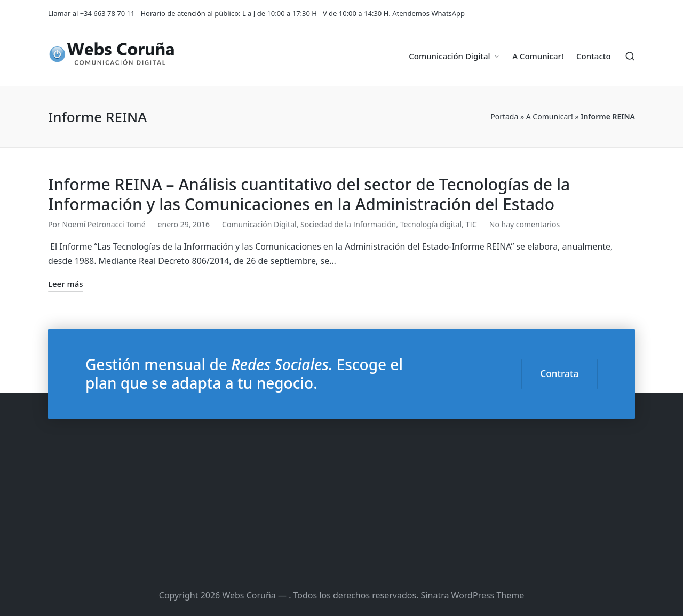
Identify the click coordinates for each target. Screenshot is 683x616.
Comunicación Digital (259, 224)
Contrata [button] (559, 374)
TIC (471, 224)
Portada (504, 117)
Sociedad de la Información (348, 224)
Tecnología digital (431, 224)
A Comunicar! (550, 117)
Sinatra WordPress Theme (473, 595)
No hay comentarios (525, 224)
